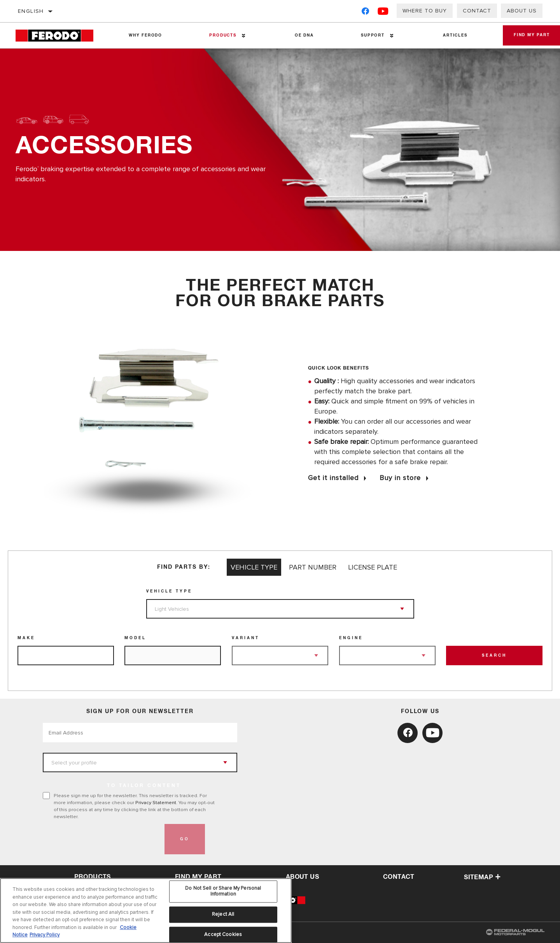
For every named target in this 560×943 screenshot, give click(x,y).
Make (26, 638)
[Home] (60, 36)
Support (367, 35)
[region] (146, 911)
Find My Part (198, 877)
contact (399, 877)
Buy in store (400, 478)
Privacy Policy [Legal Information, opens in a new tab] (45, 935)
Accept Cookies (223, 934)
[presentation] (102, 839)
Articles (447, 35)
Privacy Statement (156, 803)
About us (522, 11)
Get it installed (333, 478)
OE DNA (300, 35)
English (31, 11)
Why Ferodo (144, 35)
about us (302, 877)
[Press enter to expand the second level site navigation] (241, 36)
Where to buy (425, 11)
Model (135, 638)
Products (220, 35)
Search (494, 656)
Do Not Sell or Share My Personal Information (223, 891)
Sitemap (482, 877)
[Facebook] (365, 13)
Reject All (223, 914)
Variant (246, 638)
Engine (351, 638)
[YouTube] (383, 13)
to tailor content (144, 786)
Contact (477, 11)
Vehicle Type (169, 591)
